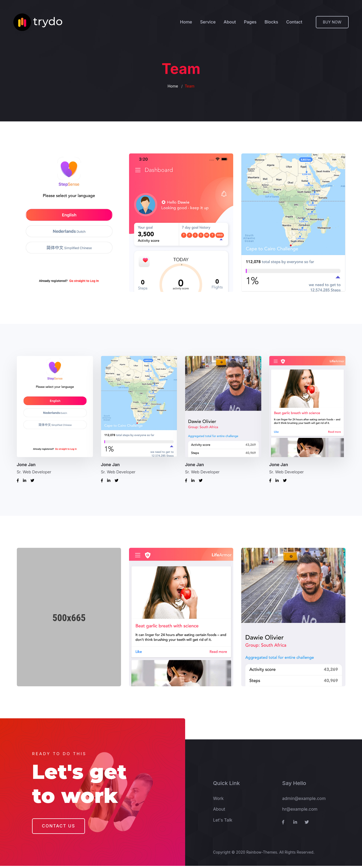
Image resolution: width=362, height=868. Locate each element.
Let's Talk (223, 822)
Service (208, 22)
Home (186, 22)
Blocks (271, 22)
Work (219, 800)
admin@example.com (304, 800)
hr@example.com (300, 811)
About (230, 22)
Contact (294, 22)
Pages (250, 22)
